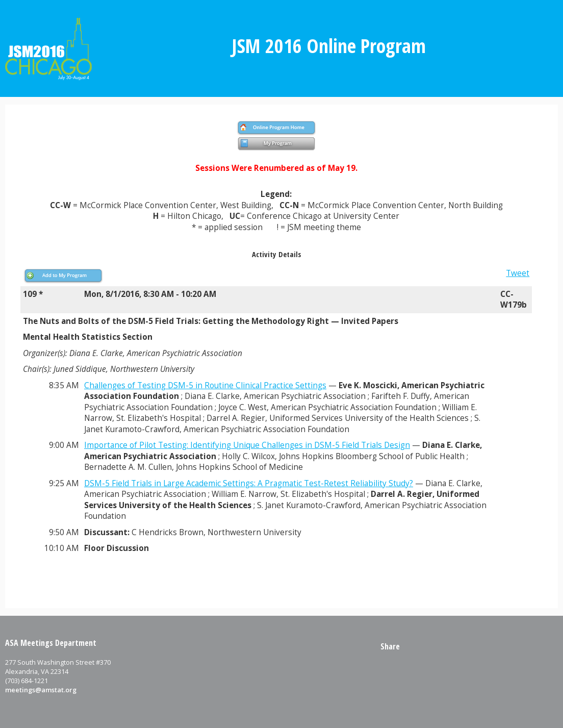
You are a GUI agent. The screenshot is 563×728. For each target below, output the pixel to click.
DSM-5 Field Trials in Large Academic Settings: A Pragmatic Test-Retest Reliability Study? (249, 483)
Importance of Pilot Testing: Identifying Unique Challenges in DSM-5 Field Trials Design (247, 445)
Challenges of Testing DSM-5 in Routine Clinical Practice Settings (205, 385)
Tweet (518, 273)
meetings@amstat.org (41, 690)
